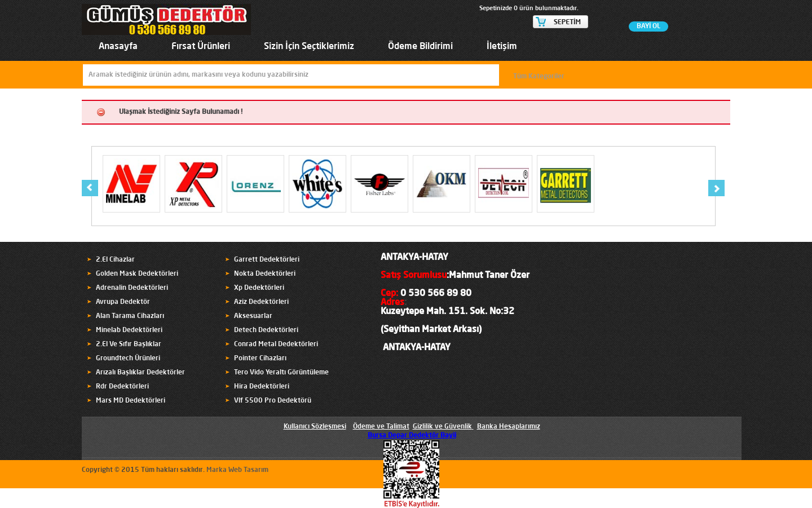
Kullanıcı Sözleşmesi (315, 427)
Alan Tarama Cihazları (130, 316)
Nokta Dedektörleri (265, 274)
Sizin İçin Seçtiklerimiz (309, 47)
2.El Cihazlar (115, 260)
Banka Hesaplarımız (509, 427)
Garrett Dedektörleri (267, 260)
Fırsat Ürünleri (201, 47)
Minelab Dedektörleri (129, 330)
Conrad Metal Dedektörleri (276, 344)
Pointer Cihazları (260, 359)
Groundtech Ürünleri (128, 359)
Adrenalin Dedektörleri (132, 288)
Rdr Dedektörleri (122, 387)
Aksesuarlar (253, 316)
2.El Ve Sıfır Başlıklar (129, 344)
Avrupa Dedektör (123, 302)
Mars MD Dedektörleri (131, 401)
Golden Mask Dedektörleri (137, 274)
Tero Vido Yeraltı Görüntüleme (281, 373)
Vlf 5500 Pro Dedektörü (273, 401)
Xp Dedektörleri (259, 288)
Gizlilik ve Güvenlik (442, 427)
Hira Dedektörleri (262, 387)
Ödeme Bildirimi (420, 47)
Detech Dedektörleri (266, 330)
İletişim (502, 47)
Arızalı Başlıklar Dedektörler (140, 373)
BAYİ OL (648, 26)
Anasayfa (118, 47)
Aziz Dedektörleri (261, 302)
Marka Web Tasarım (237, 470)
